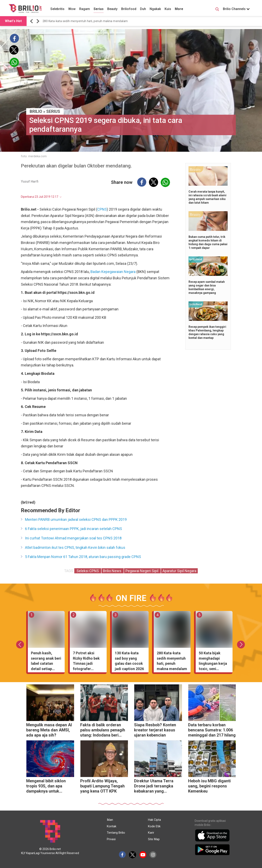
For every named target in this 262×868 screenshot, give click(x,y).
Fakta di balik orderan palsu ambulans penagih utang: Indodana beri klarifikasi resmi (103, 730)
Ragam (85, 9)
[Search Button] (217, 10)
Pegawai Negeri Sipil (142, 571)
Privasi (111, 839)
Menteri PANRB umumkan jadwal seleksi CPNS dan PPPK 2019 (76, 519)
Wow (72, 9)
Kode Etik (154, 826)
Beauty (112, 9)
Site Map (154, 839)
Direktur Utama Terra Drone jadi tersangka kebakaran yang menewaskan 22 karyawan (154, 787)
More (179, 9)
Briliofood (129, 9)
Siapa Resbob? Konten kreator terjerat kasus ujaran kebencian (155, 730)
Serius (99, 9)
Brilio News (113, 571)
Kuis (168, 9)
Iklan (110, 820)
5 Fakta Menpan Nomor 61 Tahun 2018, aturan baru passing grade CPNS (83, 557)
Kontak (112, 826)
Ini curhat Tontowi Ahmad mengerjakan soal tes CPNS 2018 (73, 538)
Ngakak (155, 9)
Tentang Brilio (116, 833)
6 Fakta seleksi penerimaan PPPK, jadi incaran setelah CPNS (73, 529)
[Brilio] (25, 8)
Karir (151, 833)
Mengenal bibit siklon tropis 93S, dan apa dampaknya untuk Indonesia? (46, 787)
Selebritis (57, 9)
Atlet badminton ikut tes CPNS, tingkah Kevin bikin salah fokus (75, 547)
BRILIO (36, 111)
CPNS (102, 209)
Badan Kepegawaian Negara (113, 272)
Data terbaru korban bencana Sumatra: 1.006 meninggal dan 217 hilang (212, 730)
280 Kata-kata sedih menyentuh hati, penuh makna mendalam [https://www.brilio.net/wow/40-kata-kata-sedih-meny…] (85, 21)
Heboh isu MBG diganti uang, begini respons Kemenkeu (209, 786)
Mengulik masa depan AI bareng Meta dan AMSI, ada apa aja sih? (49, 730)
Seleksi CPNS (88, 571)
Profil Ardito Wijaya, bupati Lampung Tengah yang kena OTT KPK (102, 786)
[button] (32, 21)
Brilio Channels (236, 9)
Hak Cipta (154, 820)
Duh (143, 9)
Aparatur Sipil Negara (179, 571)
